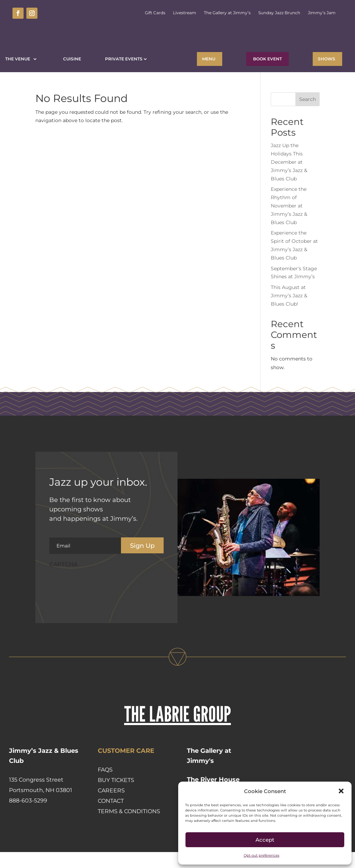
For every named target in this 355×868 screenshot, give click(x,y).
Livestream (185, 13)
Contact (111, 817)
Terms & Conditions (129, 827)
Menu (209, 59)
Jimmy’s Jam (322, 13)
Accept (265, 840)
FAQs (105, 786)
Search (308, 115)
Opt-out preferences (262, 855)
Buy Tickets (116, 796)
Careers (111, 806)
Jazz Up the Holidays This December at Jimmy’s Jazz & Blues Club (289, 178)
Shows (327, 59)
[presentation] (102, 601)
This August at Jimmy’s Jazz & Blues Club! (289, 312)
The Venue (19, 59)
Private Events (124, 59)
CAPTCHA (63, 580)
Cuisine (72, 59)
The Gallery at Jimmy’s (227, 13)
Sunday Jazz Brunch (279, 13)
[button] (341, 791)
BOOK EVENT (267, 59)
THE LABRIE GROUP (177, 730)
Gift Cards (155, 13)
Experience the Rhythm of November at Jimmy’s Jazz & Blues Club (289, 222)
